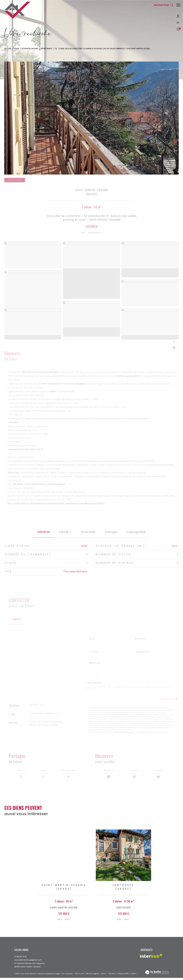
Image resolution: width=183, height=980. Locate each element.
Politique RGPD (123, 976)
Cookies (134, 976)
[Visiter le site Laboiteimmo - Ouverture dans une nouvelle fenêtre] (157, 975)
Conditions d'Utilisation (146, 732)
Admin (104, 976)
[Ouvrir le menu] (178, 5)
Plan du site (80, 976)
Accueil (8, 49)
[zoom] (33, 244)
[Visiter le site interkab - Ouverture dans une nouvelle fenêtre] (151, 958)
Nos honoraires (67, 976)
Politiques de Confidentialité (124, 732)
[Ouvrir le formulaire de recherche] (162, 5)
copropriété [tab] (136, 532)
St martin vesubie (30, 49)
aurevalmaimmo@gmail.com (44, 713)
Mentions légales (93, 976)
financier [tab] (88, 532)
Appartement (46, 49)
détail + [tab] (65, 532)
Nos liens (112, 976)
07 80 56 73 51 (36, 705)
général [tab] (44, 532)
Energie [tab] (111, 532)
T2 (56, 49)
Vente (16, 49)
